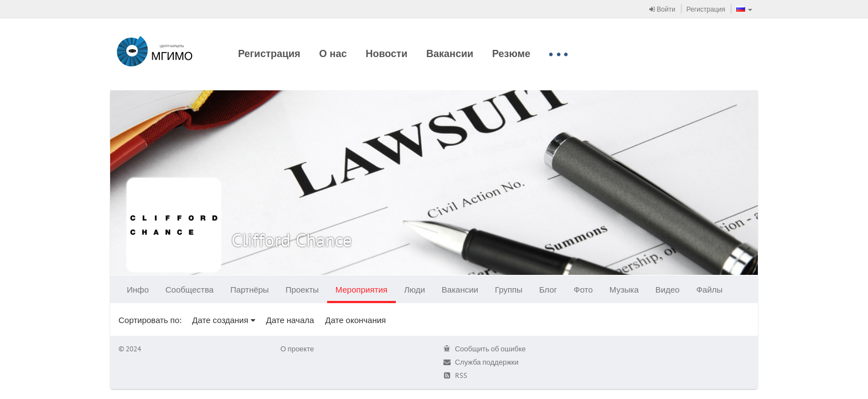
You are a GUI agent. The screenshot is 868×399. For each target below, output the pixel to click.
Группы (509, 290)
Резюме (511, 53)
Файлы (710, 290)
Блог (548, 290)
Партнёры (250, 290)
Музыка (624, 290)
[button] (744, 9)
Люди (415, 290)
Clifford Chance (292, 240)
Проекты (302, 290)
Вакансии (450, 53)
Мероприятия (361, 290)
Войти (662, 9)
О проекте (298, 349)
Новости (387, 53)
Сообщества (190, 290)
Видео (668, 290)
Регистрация (706, 9)
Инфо (138, 290)
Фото (583, 290)
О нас (333, 53)
